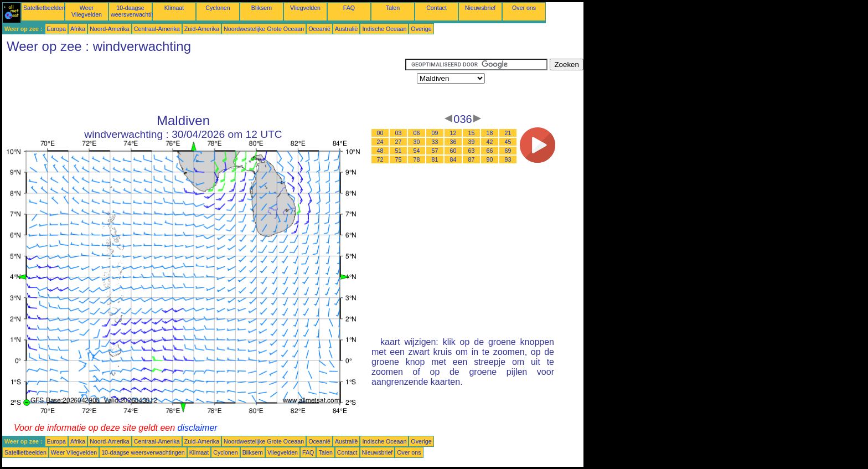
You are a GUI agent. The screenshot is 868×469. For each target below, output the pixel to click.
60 (453, 151)
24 (380, 142)
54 (417, 151)
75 (399, 159)
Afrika (78, 29)
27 (399, 142)
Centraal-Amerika (157, 29)
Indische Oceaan (384, 29)
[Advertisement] (204, 84)
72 (380, 159)
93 (508, 159)
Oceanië (319, 29)
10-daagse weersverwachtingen (138, 11)
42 (490, 142)
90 (490, 159)
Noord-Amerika (110, 29)
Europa (56, 29)
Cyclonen (218, 8)
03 (399, 133)
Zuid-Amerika (202, 29)
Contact (436, 8)
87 (472, 159)
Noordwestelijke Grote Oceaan (264, 29)
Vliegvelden (305, 8)
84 (453, 159)
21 (508, 133)
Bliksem (262, 8)
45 (508, 142)
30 (417, 142)
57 (435, 151)
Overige (421, 29)
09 (435, 133)
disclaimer (198, 428)
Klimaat (174, 8)
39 (472, 142)
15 (472, 133)
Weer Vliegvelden (87, 11)
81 (435, 159)
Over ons (524, 8)
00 (380, 133)
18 (490, 133)
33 (435, 142)
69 (508, 151)
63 (472, 151)
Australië (346, 29)
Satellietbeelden (44, 8)
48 (380, 151)
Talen (393, 8)
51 (399, 151)
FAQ (349, 8)
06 (417, 133)
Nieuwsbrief (480, 8)
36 (453, 142)
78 (417, 159)
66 (490, 151)
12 (453, 133)
